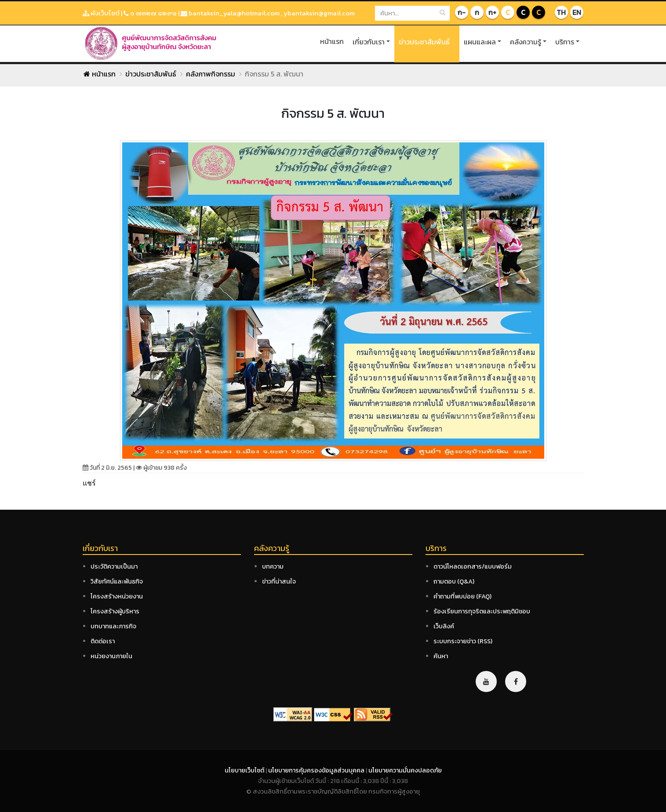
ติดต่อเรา (103, 641)
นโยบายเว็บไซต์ (245, 770)
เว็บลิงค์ (444, 626)
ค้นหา (441, 656)
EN (577, 12)
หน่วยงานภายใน (111, 656)
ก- (462, 12)
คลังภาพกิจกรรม (211, 74)
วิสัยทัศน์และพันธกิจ (117, 581)
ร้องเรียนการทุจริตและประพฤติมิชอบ (482, 611)
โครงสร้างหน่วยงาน (117, 596)
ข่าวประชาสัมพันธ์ (424, 42)
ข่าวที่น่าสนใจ (279, 581)
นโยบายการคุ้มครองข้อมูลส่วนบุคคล (317, 770)
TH (561, 12)
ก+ (492, 12)
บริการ (565, 42)
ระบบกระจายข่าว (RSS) (463, 641)
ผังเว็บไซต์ (101, 13)
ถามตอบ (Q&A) (454, 581)
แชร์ (89, 483)
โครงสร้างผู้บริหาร (115, 611)
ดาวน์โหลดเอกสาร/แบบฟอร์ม (473, 566)
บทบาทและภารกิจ (113, 626)
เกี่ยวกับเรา (369, 42)
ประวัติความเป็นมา (114, 566)
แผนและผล (480, 42)
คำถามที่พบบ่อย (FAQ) (462, 596)
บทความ (273, 566)
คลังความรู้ (526, 42)
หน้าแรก (332, 41)
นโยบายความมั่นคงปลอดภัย (405, 770)
